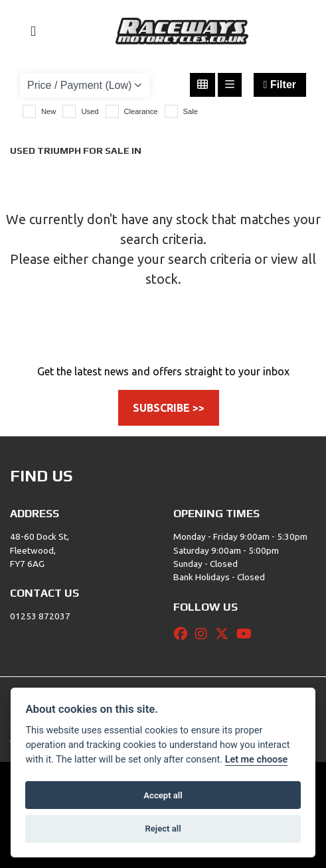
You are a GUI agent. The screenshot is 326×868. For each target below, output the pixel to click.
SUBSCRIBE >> (169, 408)
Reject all (163, 829)
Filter (280, 85)
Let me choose (257, 760)
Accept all (163, 795)
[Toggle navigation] (27, 31)
